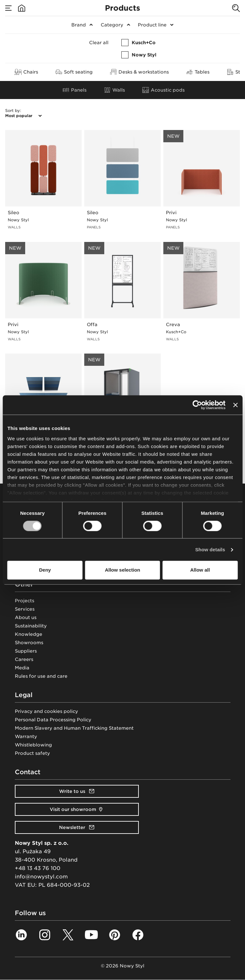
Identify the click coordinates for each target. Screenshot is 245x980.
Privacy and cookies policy (46, 711)
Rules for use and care (41, 676)
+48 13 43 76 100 (38, 868)
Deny (45, 570)
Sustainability (31, 626)
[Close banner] (235, 405)
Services (25, 609)
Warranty (26, 736)
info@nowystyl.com (41, 877)
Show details (210, 550)
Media (22, 668)
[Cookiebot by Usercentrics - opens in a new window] (197, 405)
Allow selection (122, 570)
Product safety (32, 753)
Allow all (200, 570)
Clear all (99, 43)
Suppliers (26, 651)
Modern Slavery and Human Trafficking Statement (74, 728)
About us (26, 617)
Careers (24, 659)
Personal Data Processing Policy (53, 720)
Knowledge (29, 634)
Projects (25, 601)
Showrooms (29, 643)
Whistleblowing (33, 745)
